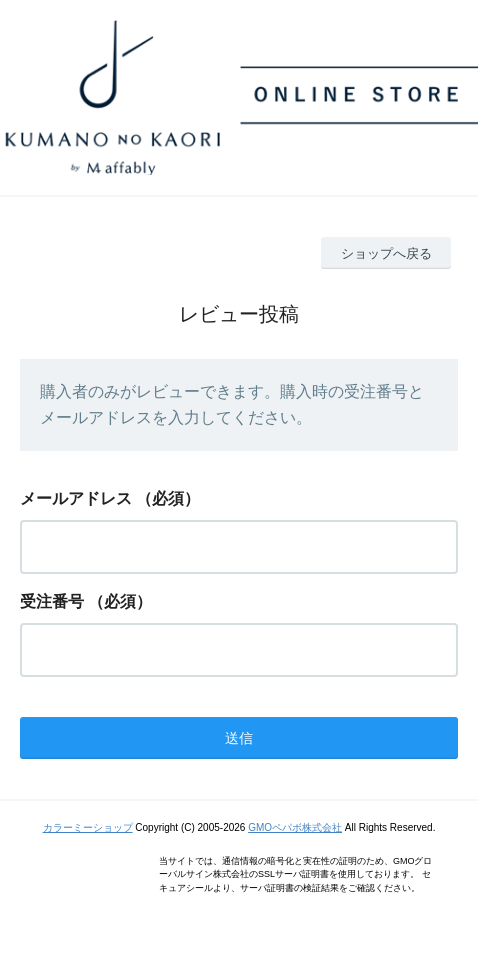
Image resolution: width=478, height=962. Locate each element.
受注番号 (52, 601)
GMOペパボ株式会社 (295, 827)
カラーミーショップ (88, 827)
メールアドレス (76, 498)
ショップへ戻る (386, 253)
